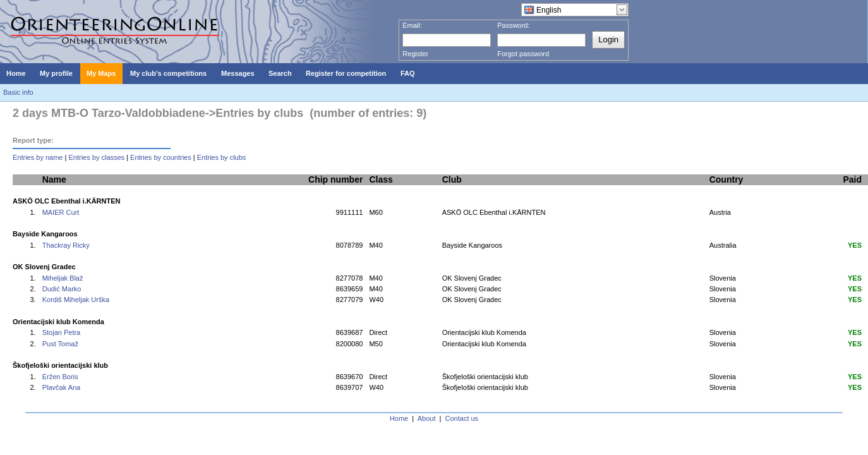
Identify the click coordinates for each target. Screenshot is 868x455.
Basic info (18, 92)
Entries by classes (96, 157)
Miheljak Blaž (63, 278)
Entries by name (38, 157)
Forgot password (523, 54)
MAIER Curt (61, 212)
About (427, 418)
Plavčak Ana (62, 387)
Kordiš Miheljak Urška (76, 300)
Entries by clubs (222, 157)
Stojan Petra (62, 332)
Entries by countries (161, 157)
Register (415, 54)
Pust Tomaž (60, 344)
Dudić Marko (62, 289)
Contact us (462, 418)
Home (399, 418)
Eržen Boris (60, 377)
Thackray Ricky (66, 245)
